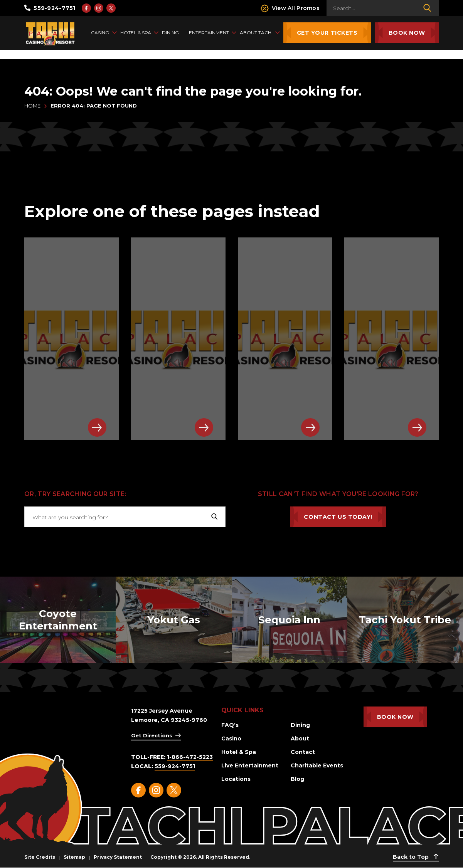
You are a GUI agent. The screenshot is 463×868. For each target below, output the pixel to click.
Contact (303, 752)
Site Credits (40, 857)
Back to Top (416, 857)
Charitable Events (317, 765)
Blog (297, 779)
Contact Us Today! (338, 517)
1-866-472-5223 (190, 757)
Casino (231, 738)
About (300, 738)
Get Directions (152, 735)
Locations (236, 779)
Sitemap (74, 857)
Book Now (407, 33)
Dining (300, 725)
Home (32, 106)
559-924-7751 (50, 8)
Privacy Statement (118, 857)
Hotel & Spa (239, 752)
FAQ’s (230, 725)
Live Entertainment (250, 765)
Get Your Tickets (327, 33)
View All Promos (290, 8)
